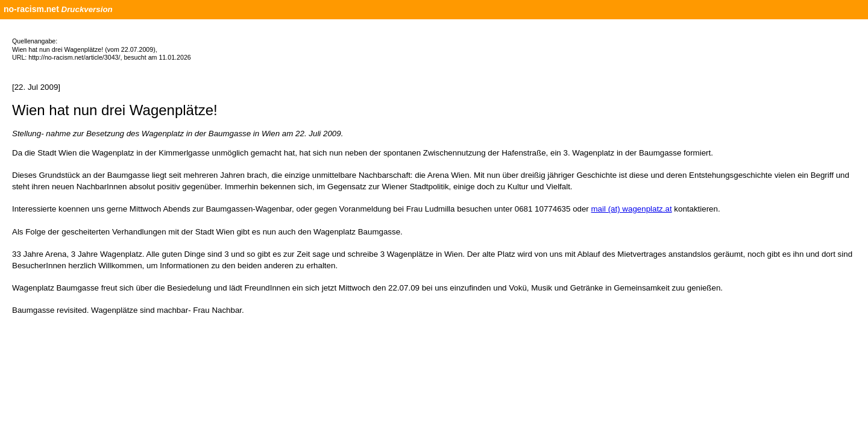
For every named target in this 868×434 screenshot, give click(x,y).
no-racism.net (31, 9)
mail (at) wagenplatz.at (632, 209)
